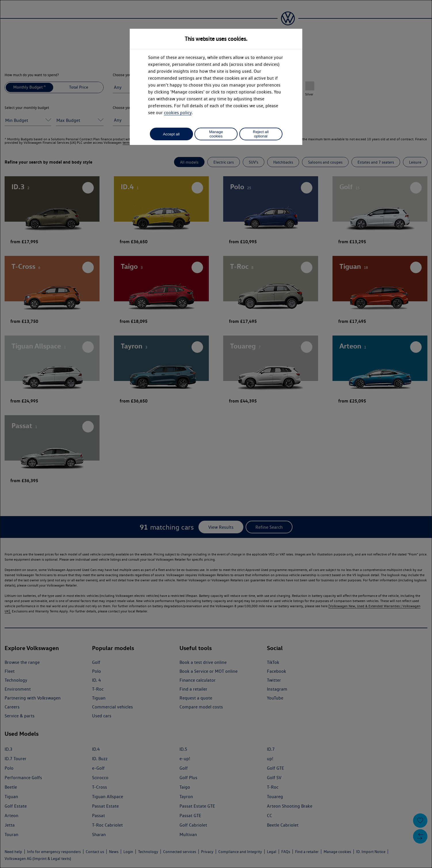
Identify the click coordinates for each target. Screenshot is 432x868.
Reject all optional (261, 134)
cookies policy (178, 113)
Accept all (171, 134)
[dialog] (216, 434)
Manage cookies (216, 134)
